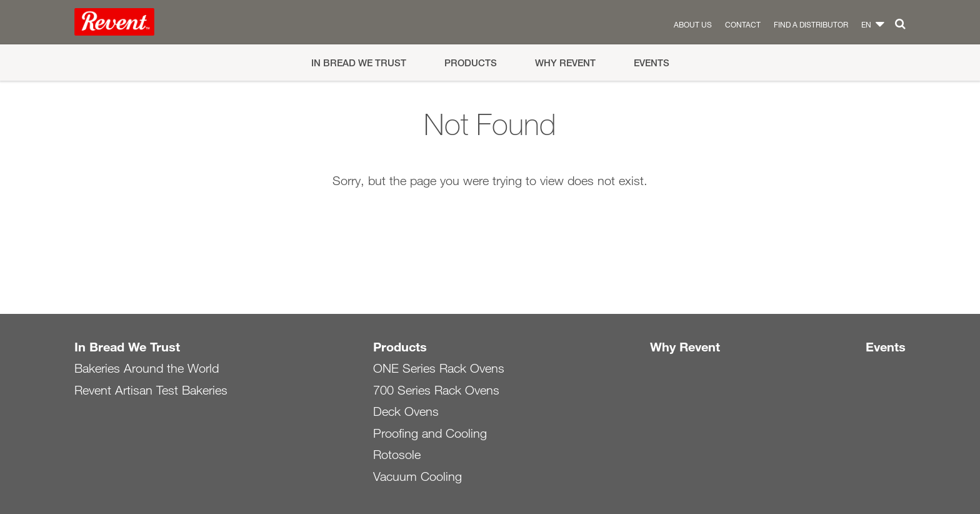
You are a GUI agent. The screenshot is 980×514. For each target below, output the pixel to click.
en (866, 24)
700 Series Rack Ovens (436, 390)
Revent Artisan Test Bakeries (151, 390)
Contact (743, 24)
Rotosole (397, 455)
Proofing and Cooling (430, 433)
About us (693, 24)
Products (471, 63)
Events (652, 63)
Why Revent (565, 63)
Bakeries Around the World (147, 368)
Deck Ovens (406, 411)
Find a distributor (811, 24)
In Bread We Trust (359, 63)
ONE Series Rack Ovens (439, 368)
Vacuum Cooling (417, 476)
